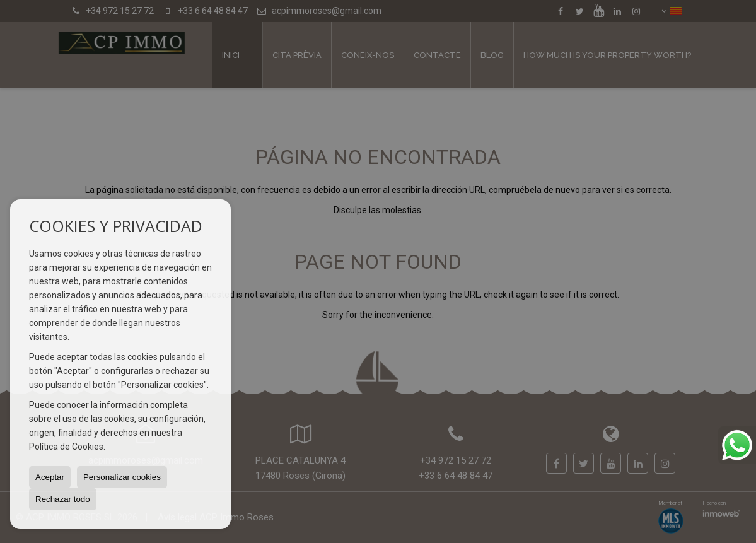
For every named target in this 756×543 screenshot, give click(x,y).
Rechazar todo (63, 499)
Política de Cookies (66, 447)
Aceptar (50, 477)
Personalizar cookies (122, 477)
